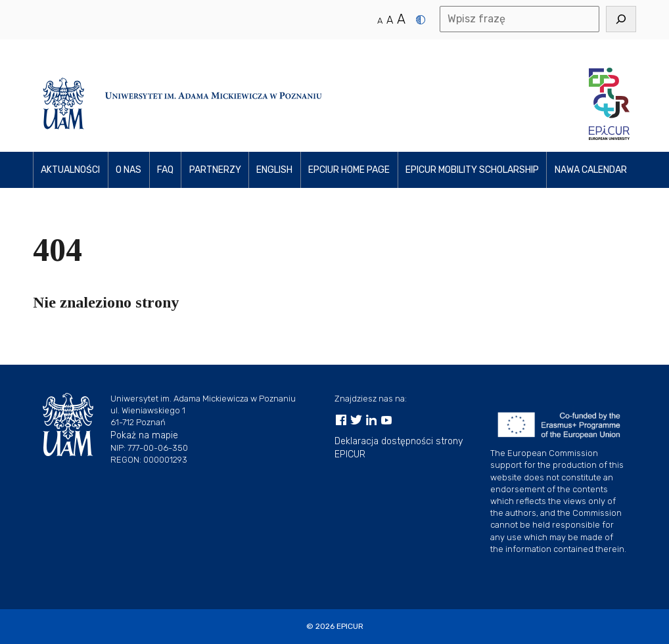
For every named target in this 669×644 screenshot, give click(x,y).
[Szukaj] (621, 19)
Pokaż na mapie (144, 435)
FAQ (165, 170)
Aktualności (70, 170)
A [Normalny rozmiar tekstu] (380, 21)
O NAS (128, 170)
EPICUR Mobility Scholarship (472, 170)
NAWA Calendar (591, 170)
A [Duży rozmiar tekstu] (401, 19)
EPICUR (350, 626)
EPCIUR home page (349, 170)
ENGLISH (274, 170)
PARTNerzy (215, 170)
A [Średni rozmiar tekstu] (390, 20)
